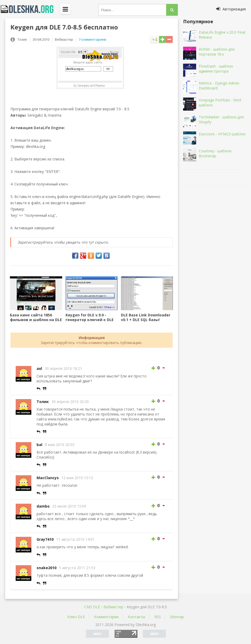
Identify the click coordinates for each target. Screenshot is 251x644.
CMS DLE (92, 607)
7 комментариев (92, 39)
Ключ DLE (76, 617)
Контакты (136, 617)
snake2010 (46, 568)
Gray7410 (45, 539)
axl (39, 368)
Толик (43, 402)
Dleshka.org (30, 9)
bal (39, 445)
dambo (43, 506)
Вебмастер (113, 607)
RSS (158, 617)
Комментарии (106, 617)
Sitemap (177, 617)
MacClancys (48, 478)
